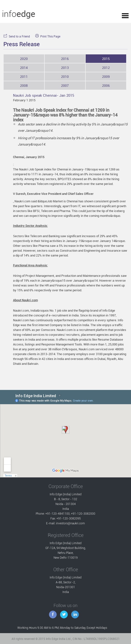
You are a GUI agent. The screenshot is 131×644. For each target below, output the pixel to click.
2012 (106, 68)
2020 (24, 59)
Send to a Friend (17, 36)
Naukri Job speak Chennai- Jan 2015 (44, 95)
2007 (65, 85)
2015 (106, 59)
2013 (65, 68)
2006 (106, 85)
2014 (24, 68)
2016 (65, 59)
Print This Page (48, 36)
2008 (24, 85)
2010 (65, 77)
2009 (106, 77)
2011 (24, 77)
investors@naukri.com (70, 523)
